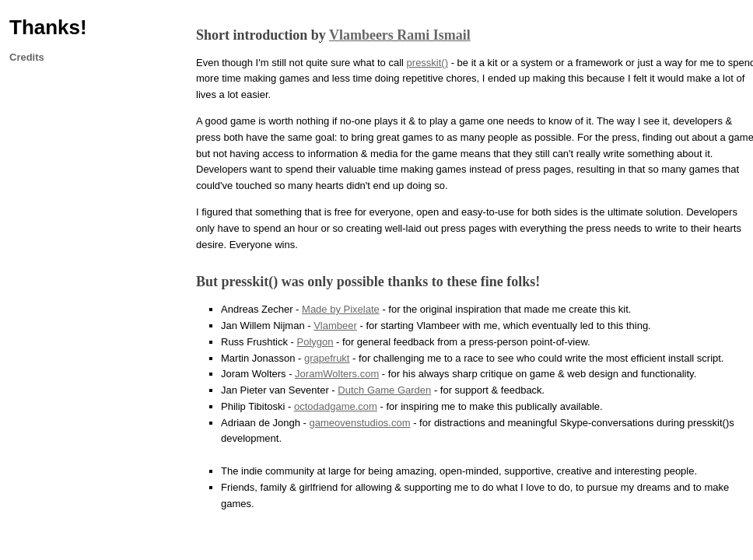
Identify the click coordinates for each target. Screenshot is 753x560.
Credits (27, 57)
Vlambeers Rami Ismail (400, 35)
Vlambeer (335, 325)
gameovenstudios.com (359, 423)
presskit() (427, 63)
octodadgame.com (336, 406)
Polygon (315, 342)
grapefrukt (327, 358)
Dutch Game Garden (384, 390)
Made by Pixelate (341, 309)
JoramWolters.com (337, 374)
